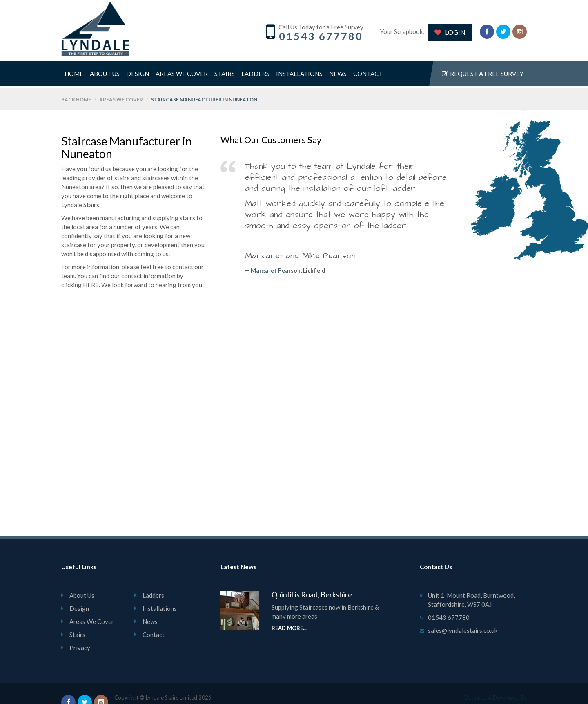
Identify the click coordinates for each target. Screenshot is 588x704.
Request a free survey (483, 76)
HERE (91, 285)
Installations (299, 76)
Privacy (80, 648)
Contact (368, 76)
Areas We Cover (182, 76)
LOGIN (450, 32)
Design (138, 76)
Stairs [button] (225, 76)
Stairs (77, 635)
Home (74, 76)
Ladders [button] (255, 76)
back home (76, 99)
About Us (105, 76)
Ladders (153, 595)
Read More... (289, 628)
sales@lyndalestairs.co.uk (463, 630)
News (338, 76)
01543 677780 (321, 36)
